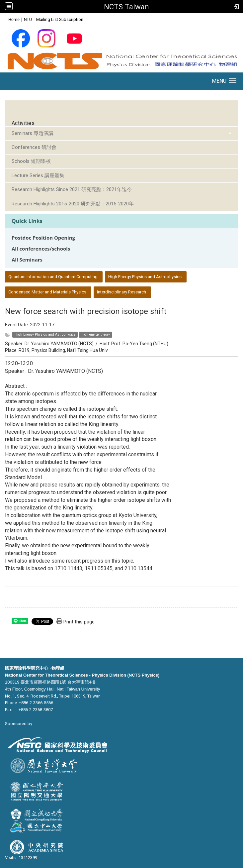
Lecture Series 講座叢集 (38, 175)
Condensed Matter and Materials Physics (47, 292)
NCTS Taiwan (126, 7)
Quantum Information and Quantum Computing (53, 277)
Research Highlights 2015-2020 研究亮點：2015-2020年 (73, 204)
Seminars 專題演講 (33, 133)
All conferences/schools (41, 249)
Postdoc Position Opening (43, 238)
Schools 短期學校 (31, 161)
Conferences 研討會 (34, 147)
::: (5, 19)
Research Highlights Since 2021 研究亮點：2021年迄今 (72, 189)
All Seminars (27, 260)
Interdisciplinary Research (121, 292)
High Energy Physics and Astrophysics (145, 277)
